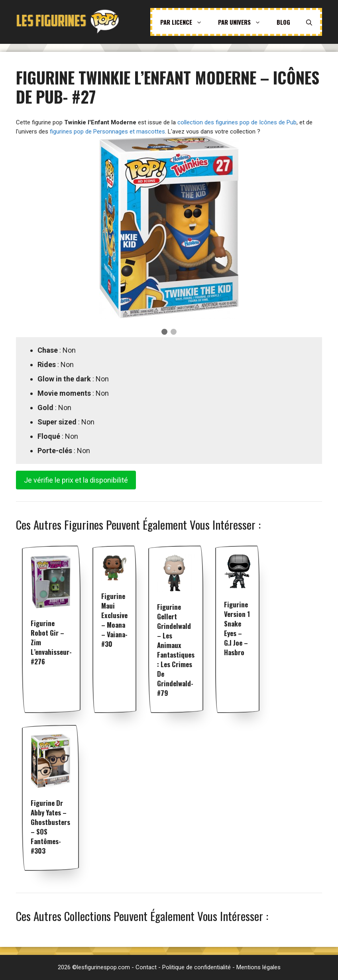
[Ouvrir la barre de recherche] (309, 22)
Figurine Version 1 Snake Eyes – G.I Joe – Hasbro (237, 628)
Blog (283, 22)
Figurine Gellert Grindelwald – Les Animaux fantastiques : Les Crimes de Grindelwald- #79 (176, 650)
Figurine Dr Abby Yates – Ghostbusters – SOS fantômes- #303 (50, 827)
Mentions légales (258, 967)
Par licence (185, 22)
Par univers (243, 22)
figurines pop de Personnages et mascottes (107, 132)
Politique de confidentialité (197, 967)
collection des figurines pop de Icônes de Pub (237, 122)
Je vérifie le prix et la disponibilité (76, 480)
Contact (146, 967)
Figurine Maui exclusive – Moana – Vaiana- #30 (114, 620)
